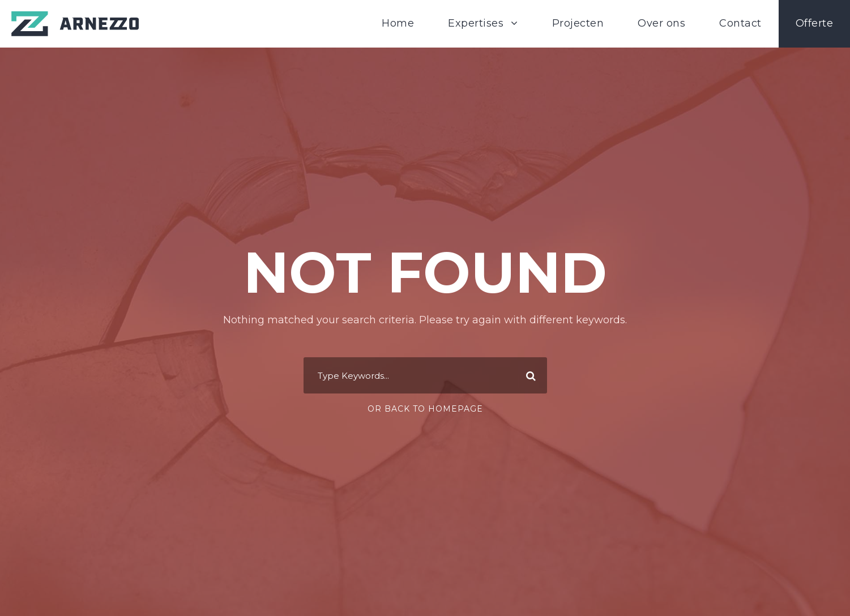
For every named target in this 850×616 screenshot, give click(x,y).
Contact (740, 23)
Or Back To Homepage (425, 409)
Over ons (661, 23)
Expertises (476, 23)
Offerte (815, 23)
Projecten (578, 23)
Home (398, 23)
